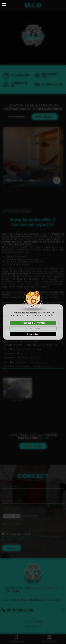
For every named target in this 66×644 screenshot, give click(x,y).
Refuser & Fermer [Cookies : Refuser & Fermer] (33, 329)
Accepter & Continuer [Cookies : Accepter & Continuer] (33, 323)
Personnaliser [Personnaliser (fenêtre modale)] (33, 334)
